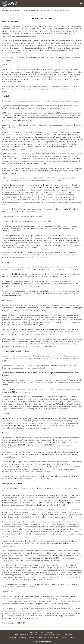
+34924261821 (68, 635)
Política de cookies (68, 638)
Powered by (42, 641)
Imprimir (5, 8)
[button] (81, 3)
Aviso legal (13, 638)
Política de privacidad (52, 638)
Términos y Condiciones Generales (31, 638)
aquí (17, 156)
